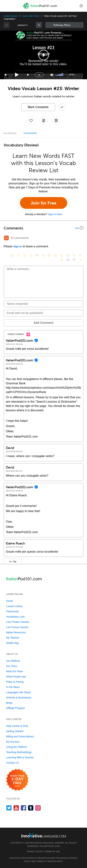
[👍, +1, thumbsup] (80, 260)
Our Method (13, 661)
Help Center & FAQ (17, 726)
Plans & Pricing (15, 682)
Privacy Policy (35, 852)
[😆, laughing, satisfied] (49, 255)
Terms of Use (52, 852)
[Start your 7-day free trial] (17, 780)
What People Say (16, 677)
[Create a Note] (44, 121)
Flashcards (12, 611)
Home (10, 601)
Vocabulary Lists (15, 617)
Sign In (18, 246)
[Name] (43, 304)
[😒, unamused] (31, 255)
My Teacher (13, 638)
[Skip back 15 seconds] (5, 75)
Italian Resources (16, 632)
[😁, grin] (25, 255)
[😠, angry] (43, 255)
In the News (13, 687)
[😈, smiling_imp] (68, 260)
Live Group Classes (17, 627)
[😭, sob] (68, 255)
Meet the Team (15, 671)
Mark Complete (38, 107)
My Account (13, 742)
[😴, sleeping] (80, 255)
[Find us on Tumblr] (31, 808)
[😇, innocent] (74, 255)
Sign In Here (55, 214)
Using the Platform (17, 747)
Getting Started (15, 731)
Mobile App (12, 643)
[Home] (40, 8)
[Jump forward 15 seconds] (28, 75)
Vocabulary (10, 133)
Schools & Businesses (19, 698)
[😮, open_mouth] (62, 260)
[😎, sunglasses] (37, 255)
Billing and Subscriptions (20, 736)
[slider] (60, 75)
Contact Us (12, 763)
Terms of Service (46, 861)
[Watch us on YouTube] (16, 808)
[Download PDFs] (56, 121)
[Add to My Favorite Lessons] (31, 121)
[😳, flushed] (19, 255)
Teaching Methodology (19, 752)
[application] (43, 55)
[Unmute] (52, 75)
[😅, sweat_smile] (56, 255)
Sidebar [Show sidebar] (64, 25)
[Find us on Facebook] (24, 808)
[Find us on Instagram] (38, 808)
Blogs (9, 703)
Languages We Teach (18, 692)
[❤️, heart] (74, 260)
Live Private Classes (18, 622)
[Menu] (6, 6)
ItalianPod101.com (50, 846)
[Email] (43, 313)
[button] (81, 6)
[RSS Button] (6, 238)
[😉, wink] (62, 255)
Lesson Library (11, 16)
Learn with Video (31, 16)
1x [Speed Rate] (39, 75)
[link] (39, 25)
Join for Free (43, 203)
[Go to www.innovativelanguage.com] (44, 835)
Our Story (12, 666)
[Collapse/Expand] (43, 228)
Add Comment (43, 323)
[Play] (17, 75)
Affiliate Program (16, 708)
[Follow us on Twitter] (9, 808)
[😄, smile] (12, 255)
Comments (30, 133)
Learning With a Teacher (20, 757)
